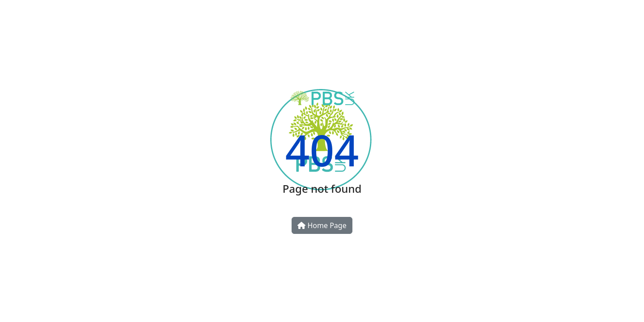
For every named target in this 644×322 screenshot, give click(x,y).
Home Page (322, 225)
